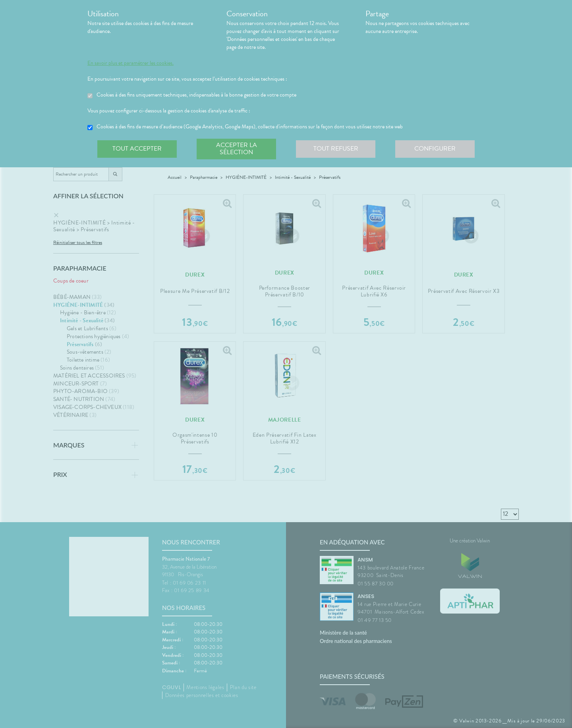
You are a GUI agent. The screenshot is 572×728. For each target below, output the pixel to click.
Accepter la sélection (237, 149)
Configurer (435, 149)
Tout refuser (336, 149)
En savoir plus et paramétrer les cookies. (130, 63)
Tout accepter (137, 149)
